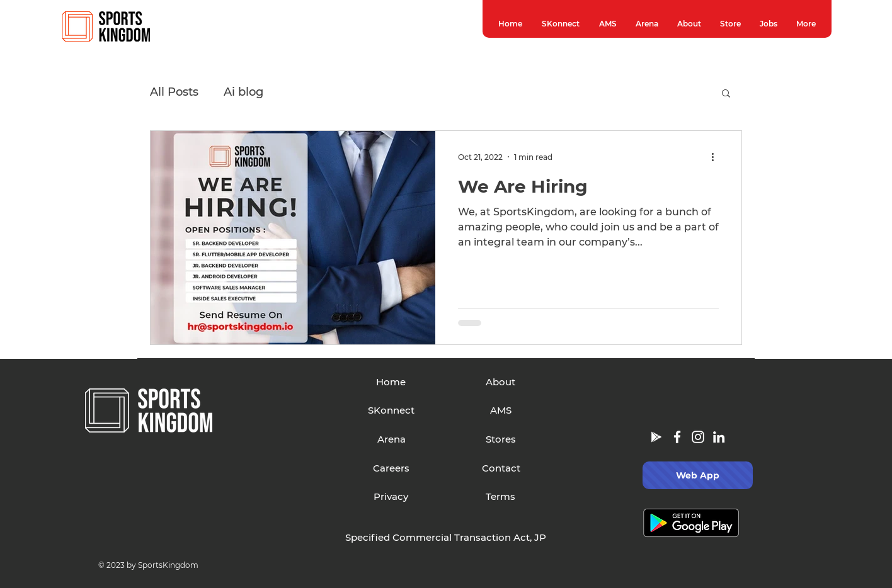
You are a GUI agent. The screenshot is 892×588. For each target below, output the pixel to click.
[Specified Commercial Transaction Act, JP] (446, 538)
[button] (726, 94)
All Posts (174, 92)
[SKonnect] (392, 410)
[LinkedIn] (719, 437)
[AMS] (501, 410)
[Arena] (392, 439)
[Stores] (501, 439)
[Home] (391, 382)
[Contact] (501, 468)
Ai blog (243, 92)
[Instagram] (698, 437)
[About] (500, 382)
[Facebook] (677, 437)
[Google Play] (656, 437)
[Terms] (500, 497)
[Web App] (698, 475)
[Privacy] (391, 497)
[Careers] (392, 468)
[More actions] (717, 157)
